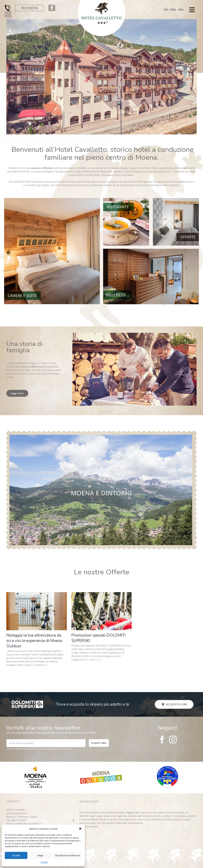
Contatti (44, 862)
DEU (181, 10)
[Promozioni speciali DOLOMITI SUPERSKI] (101, 611)
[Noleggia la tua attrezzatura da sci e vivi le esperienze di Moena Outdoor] (36, 611)
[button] (80, 829)
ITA (166, 10)
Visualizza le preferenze (67, 855)
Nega (40, 855)
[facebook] (162, 740)
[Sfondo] (101, 432)
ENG (173, 10)
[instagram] (173, 740)
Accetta (16, 855)
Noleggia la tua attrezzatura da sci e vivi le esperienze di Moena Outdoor (34, 641)
